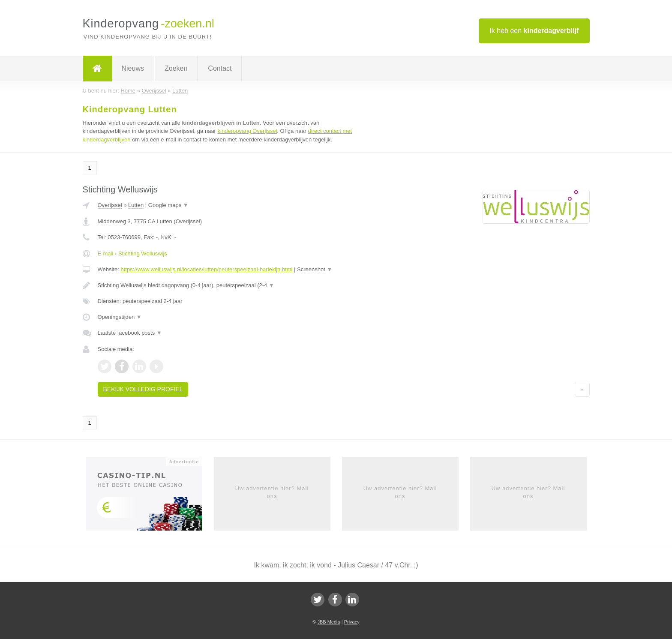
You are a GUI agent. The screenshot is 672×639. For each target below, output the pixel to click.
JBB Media (328, 622)
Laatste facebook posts (130, 333)
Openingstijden (120, 317)
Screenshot (315, 269)
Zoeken (176, 68)
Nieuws (133, 68)
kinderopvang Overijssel (247, 131)
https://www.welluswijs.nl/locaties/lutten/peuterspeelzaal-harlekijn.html (206, 269)
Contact (220, 68)
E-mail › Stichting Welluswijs (132, 253)
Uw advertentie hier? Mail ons (272, 492)
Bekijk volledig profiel (143, 389)
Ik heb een (534, 31)
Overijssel (110, 205)
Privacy (352, 622)
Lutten (136, 205)
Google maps (168, 205)
